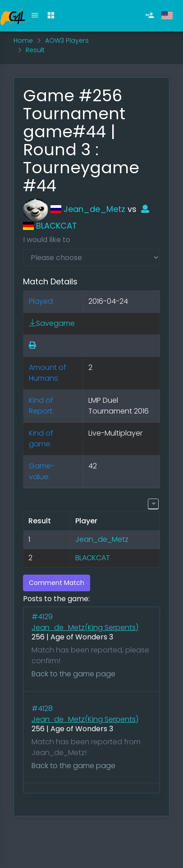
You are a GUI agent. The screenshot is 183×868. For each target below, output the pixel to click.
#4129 (43, 617)
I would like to (47, 240)
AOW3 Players (67, 40)
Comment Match (57, 583)
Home (23, 40)
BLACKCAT (93, 558)
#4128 (43, 708)
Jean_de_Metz (74, 209)
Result (35, 50)
